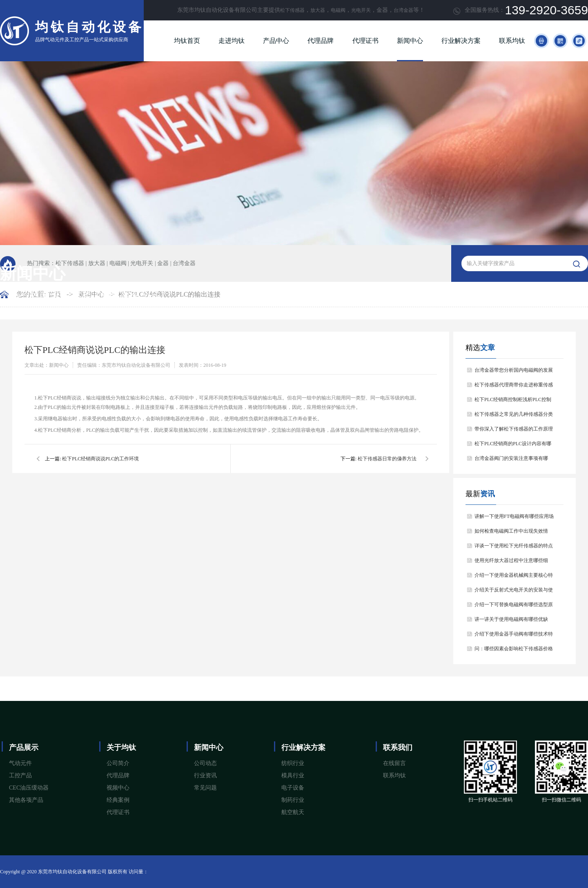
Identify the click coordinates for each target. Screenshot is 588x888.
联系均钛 (512, 41)
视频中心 (118, 788)
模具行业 (293, 775)
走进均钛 (232, 41)
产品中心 (276, 41)
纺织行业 (293, 763)
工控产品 (20, 775)
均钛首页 (187, 41)
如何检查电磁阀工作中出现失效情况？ (511, 533)
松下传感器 (292, 10)
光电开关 (361, 10)
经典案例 (118, 800)
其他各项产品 (26, 800)
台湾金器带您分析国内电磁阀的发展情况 (514, 372)
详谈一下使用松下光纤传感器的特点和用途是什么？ (514, 548)
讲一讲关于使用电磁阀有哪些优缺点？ (511, 621)
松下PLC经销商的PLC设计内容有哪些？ (513, 446)
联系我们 (398, 747)
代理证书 (365, 41)
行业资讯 (205, 775)
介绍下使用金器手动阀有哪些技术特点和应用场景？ (514, 636)
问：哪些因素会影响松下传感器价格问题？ (514, 651)
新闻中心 (410, 41)
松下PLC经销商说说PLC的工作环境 (100, 459)
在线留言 (394, 763)
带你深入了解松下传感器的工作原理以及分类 (514, 431)
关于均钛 (121, 747)
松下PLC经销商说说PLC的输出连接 (170, 294)
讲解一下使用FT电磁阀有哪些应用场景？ (514, 519)
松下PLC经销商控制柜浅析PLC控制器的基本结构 (513, 402)
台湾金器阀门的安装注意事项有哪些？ (511, 461)
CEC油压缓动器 (29, 788)
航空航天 (293, 812)
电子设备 (293, 788)
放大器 (318, 10)
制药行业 (293, 800)
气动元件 (20, 763)
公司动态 (205, 763)
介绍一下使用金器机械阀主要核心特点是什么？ (514, 577)
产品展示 (24, 747)
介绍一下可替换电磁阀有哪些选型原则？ (514, 607)
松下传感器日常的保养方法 (387, 459)
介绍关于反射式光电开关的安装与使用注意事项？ (514, 592)
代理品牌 (321, 41)
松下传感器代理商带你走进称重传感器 (514, 387)
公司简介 (118, 763)
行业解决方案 (461, 41)
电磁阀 (338, 10)
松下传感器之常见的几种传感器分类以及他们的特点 (514, 416)
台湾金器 (403, 10)
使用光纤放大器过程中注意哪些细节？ (511, 563)
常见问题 (205, 788)
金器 (163, 263)
